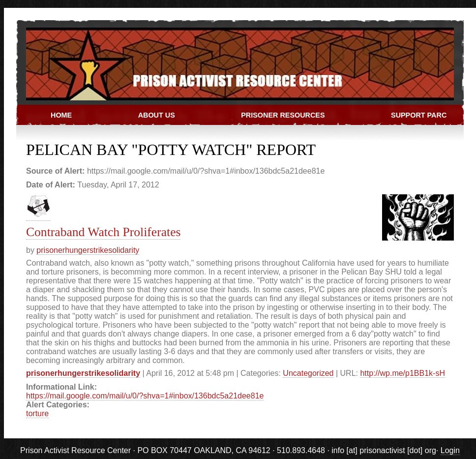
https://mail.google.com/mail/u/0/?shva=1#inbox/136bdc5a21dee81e (145, 396)
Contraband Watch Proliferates (103, 232)
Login (450, 450)
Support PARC (419, 115)
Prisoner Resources (283, 115)
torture (37, 413)
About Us (157, 115)
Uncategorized (308, 373)
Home (61, 115)
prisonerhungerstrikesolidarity (88, 250)
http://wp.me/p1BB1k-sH (402, 373)
